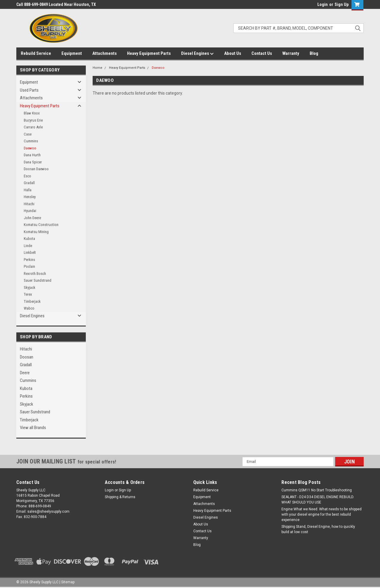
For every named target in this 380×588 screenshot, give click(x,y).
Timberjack (32, 301)
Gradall (29, 183)
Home (98, 68)
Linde (28, 246)
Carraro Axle (33, 127)
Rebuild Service (36, 53)
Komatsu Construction (41, 225)
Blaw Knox (32, 113)
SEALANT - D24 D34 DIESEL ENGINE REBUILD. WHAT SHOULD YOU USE (318, 500)
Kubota (29, 239)
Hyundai (30, 211)
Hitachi (29, 204)
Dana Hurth (32, 155)
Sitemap (68, 582)
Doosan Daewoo (36, 169)
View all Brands (33, 428)
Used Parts (29, 90)
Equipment (72, 53)
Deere (25, 373)
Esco (27, 176)
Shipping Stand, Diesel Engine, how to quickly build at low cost (318, 529)
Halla (28, 190)
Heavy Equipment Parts (149, 53)
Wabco (29, 308)
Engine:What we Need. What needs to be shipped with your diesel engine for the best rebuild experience (322, 514)
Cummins (31, 141)
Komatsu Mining (36, 232)
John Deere (32, 218)
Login (323, 4)
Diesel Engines (197, 54)
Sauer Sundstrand (38, 280)
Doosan (27, 357)
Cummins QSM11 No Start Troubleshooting (317, 490)
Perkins (29, 260)
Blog (314, 53)
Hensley (30, 197)
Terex (28, 294)
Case (28, 134)
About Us (233, 53)
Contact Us (262, 53)
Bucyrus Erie (33, 120)
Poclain (29, 266)
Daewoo (30, 148)
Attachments (104, 53)
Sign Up (342, 4)
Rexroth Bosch (35, 274)
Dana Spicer (33, 162)
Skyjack (30, 287)
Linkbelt (30, 252)
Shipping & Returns (120, 497)
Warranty (291, 53)
